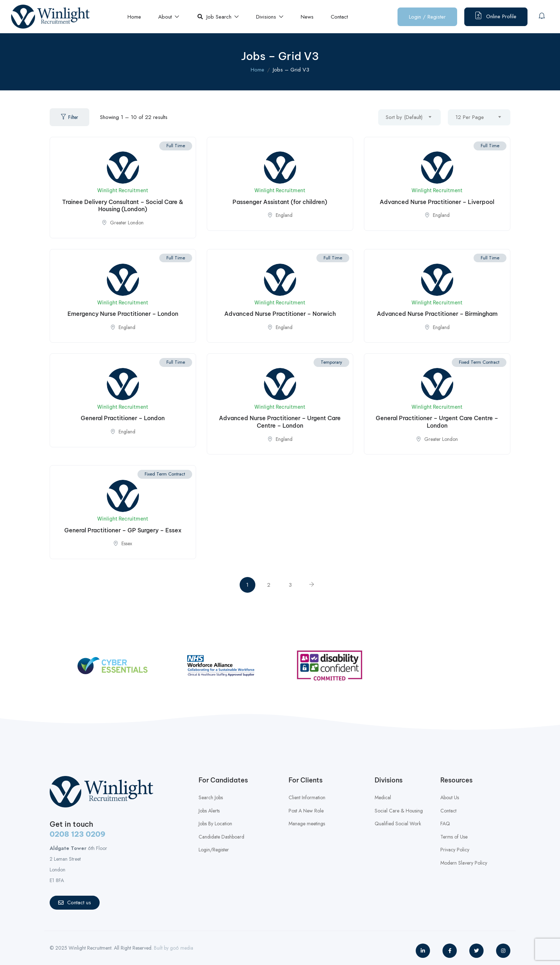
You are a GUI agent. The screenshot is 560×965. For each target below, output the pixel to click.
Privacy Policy (455, 850)
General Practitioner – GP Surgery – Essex (123, 530)
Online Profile (496, 16)
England (284, 215)
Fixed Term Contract (479, 362)
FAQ (445, 824)
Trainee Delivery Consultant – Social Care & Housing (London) (123, 206)
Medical (383, 797)
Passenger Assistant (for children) (280, 202)
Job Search (218, 17)
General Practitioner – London (123, 418)
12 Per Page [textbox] (470, 117)
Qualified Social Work (398, 824)
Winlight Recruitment (123, 190)
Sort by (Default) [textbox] (404, 117)
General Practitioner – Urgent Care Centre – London (437, 422)
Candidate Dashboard (221, 837)
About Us (450, 797)
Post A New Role (306, 811)
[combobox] (409, 117)
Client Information (307, 797)
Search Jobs (211, 797)
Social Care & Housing (399, 811)
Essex (127, 543)
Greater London (127, 223)
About (169, 17)
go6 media (182, 948)
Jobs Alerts (209, 811)
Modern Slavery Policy (464, 863)
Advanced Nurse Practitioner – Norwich (280, 314)
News (307, 17)
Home (134, 17)
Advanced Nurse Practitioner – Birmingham (437, 314)
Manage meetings (307, 824)
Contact (339, 17)
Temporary (331, 362)
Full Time (176, 146)
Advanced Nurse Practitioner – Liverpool (437, 202)
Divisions (270, 17)
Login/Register (214, 850)
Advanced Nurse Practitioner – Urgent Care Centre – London (280, 422)
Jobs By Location (215, 824)
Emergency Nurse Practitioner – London (123, 314)
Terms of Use (454, 837)
